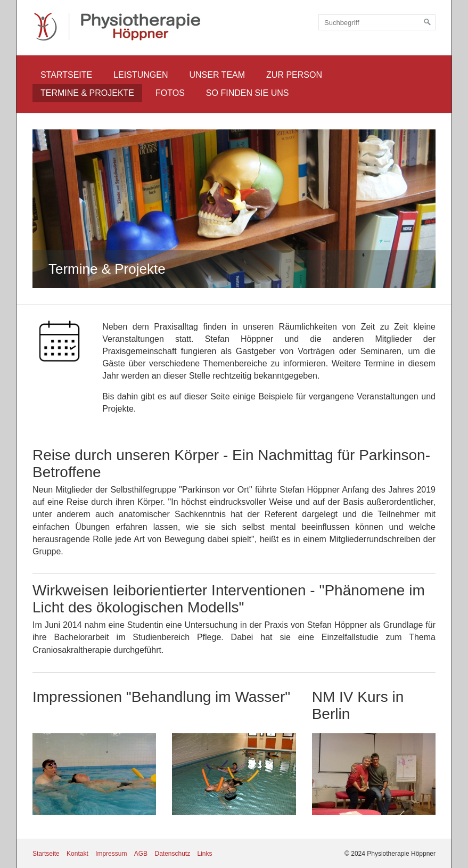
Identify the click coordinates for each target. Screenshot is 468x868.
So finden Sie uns (248, 93)
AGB (141, 854)
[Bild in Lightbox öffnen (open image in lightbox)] (59, 341)
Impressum (111, 854)
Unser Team (217, 75)
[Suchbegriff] (377, 22)
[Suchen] (428, 22)
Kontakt (77, 854)
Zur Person (294, 75)
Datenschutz (172, 854)
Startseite (66, 75)
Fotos (170, 93)
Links (205, 854)
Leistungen (141, 75)
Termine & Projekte (87, 93)
